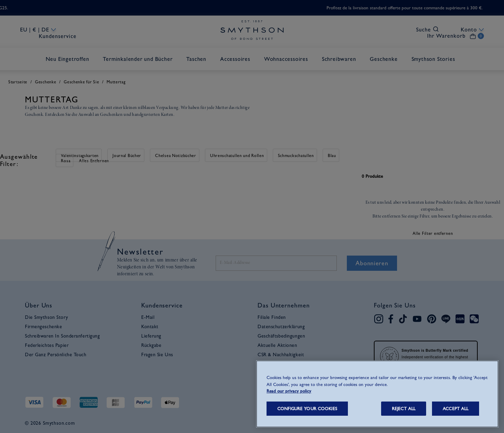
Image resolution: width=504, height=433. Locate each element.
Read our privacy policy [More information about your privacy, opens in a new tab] (289, 391)
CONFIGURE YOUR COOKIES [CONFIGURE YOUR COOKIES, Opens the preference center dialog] (307, 409)
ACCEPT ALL (456, 409)
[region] (377, 394)
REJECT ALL (404, 409)
